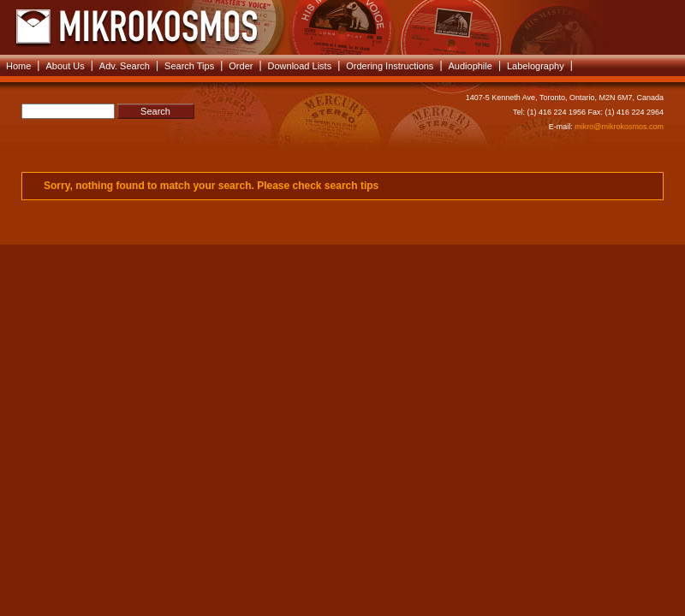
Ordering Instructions (390, 66)
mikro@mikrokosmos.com (619, 127)
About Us (65, 66)
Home (18, 66)
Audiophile (471, 66)
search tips (351, 186)
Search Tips (189, 66)
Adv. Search (125, 66)
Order (241, 66)
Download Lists (300, 66)
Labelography (536, 66)
